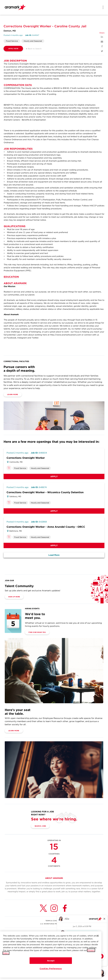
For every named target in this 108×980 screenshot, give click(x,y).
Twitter (35, 338)
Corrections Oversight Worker (26, 458)
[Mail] (102, 42)
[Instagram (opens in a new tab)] (54, 908)
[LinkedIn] (102, 37)
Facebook (11, 338)
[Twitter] (102, 51)
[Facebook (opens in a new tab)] (65, 908)
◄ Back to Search (33, 49)
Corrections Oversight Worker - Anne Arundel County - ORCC (46, 527)
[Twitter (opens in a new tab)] (43, 908)
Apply (54, 476)
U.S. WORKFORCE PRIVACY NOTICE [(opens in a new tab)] (54, 924)
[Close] (98, 936)
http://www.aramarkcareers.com (66, 335)
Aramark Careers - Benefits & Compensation (25, 120)
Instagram (22, 338)
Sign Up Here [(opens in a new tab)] (14, 597)
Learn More (14, 731)
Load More (54, 555)
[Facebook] (102, 46)
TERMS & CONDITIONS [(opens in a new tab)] (54, 921)
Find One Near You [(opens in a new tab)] (37, 632)
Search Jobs (40, 826)
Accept (51, 961)
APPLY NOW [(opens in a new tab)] (13, 49)
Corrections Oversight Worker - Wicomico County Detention (45, 492)
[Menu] (102, 8)
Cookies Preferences (51, 969)
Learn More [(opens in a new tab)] (13, 394)
